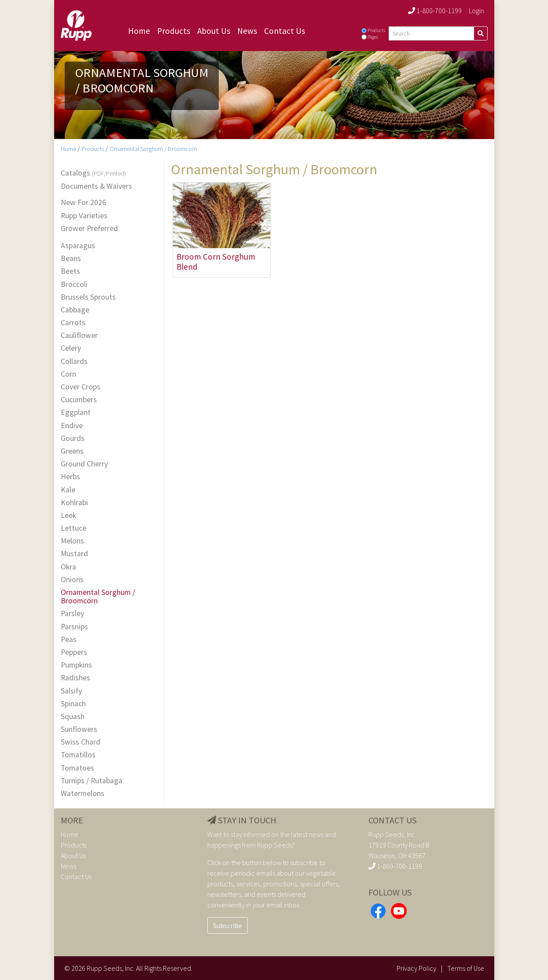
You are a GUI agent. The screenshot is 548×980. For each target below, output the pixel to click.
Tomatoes (77, 768)
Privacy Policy (416, 968)
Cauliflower (79, 336)
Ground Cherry (84, 464)
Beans (71, 259)
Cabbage (75, 310)
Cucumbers (79, 400)
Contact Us (285, 31)
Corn (68, 374)
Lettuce (74, 528)
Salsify (71, 691)
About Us (214, 31)
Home (139, 31)
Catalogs (93, 173)
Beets (70, 271)
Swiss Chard (81, 742)
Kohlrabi (74, 503)
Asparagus (78, 246)
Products (174, 31)
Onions (72, 580)
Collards (74, 362)
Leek (68, 516)
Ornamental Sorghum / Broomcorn (153, 149)
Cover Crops (81, 387)
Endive (72, 426)
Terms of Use (466, 968)
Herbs (70, 477)
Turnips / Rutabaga (92, 781)
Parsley (72, 614)
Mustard (74, 554)
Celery (71, 348)
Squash (73, 717)
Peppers (74, 652)
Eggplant (76, 413)
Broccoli (74, 284)
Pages (373, 37)
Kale (68, 490)
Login (476, 11)
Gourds (73, 439)
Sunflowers (79, 729)
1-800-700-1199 (435, 11)
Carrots (73, 323)
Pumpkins (76, 665)
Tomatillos (78, 755)
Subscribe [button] (228, 925)
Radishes (75, 678)
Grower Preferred (89, 229)
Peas (69, 640)
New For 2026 (83, 203)
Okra (68, 567)
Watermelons (83, 794)
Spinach (73, 704)
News (247, 31)
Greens (72, 451)
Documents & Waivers (96, 186)
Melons (72, 541)
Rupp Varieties (84, 216)
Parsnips (74, 627)
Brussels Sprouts (88, 297)
